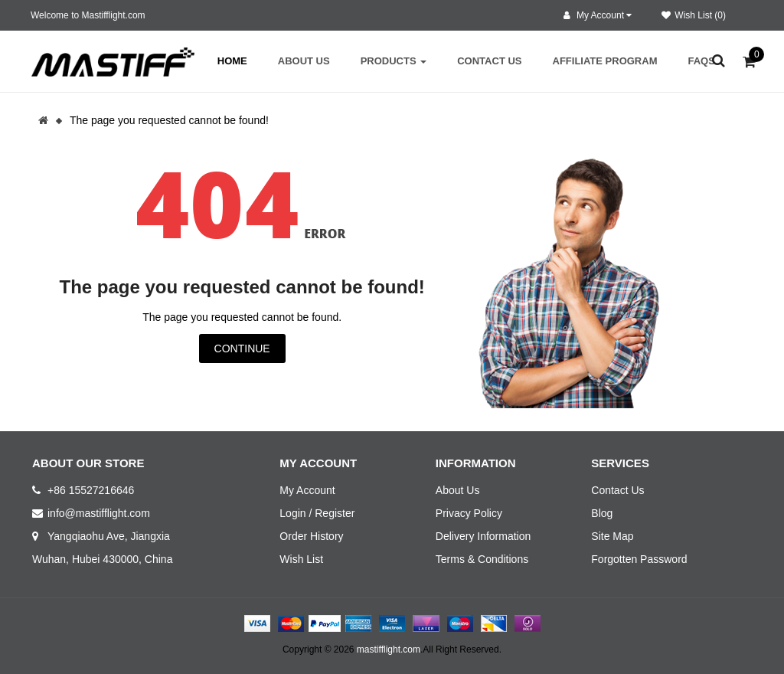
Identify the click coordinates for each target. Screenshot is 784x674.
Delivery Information (483, 536)
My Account (307, 490)
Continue (242, 348)
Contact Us (617, 490)
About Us (458, 490)
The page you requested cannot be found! (169, 120)
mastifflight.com (389, 649)
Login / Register (317, 513)
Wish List (301, 559)
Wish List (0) (694, 15)
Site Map (612, 536)
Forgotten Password (639, 559)
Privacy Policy (469, 513)
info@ (62, 513)
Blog (602, 513)
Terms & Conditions (482, 559)
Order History (311, 536)
